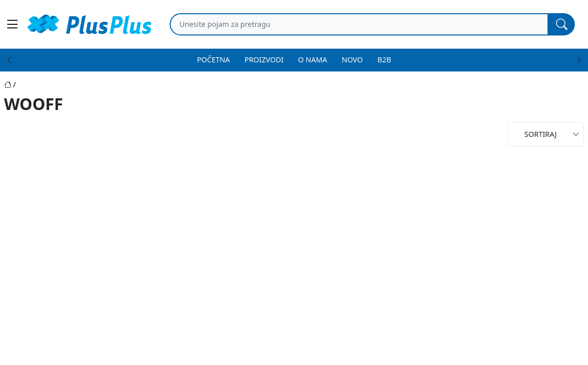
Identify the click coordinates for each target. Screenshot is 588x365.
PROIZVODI (264, 60)
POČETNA (213, 60)
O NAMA (313, 60)
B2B (384, 60)
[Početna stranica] (11, 84)
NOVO (352, 60)
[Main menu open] (12, 24)
